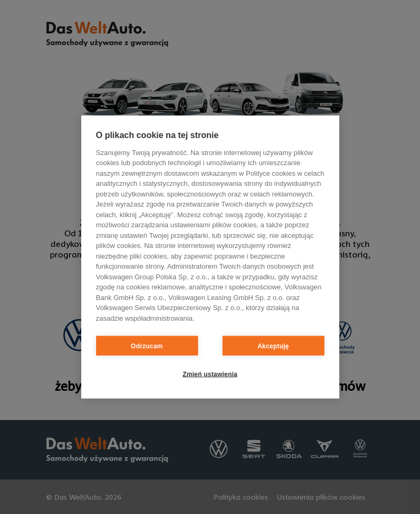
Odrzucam (147, 346)
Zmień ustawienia (210, 374)
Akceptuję (273, 346)
